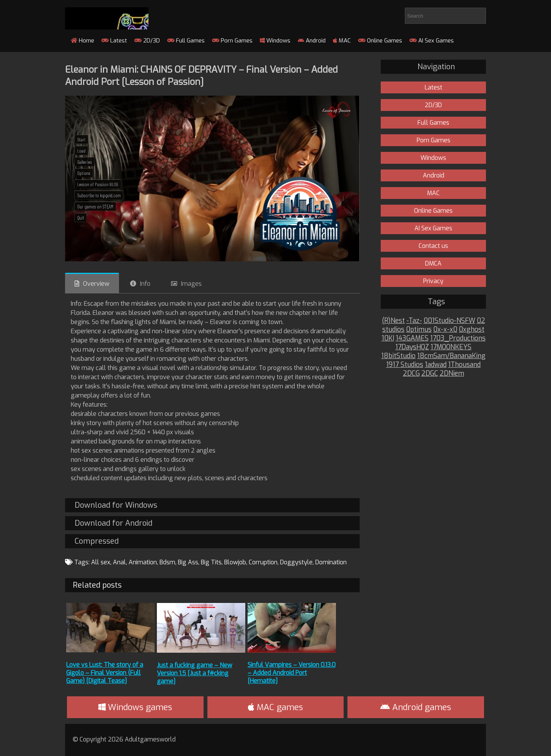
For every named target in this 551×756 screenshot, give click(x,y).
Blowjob (235, 562)
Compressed (97, 541)
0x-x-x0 (445, 330)
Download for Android (113, 523)
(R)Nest (393, 321)
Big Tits (211, 562)
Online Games (380, 41)
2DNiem (452, 374)
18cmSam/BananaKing (451, 356)
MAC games (275, 707)
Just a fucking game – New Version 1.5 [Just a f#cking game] (195, 673)
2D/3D (147, 41)
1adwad (436, 365)
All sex (101, 562)
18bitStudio (398, 356)
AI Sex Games (432, 41)
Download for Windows (116, 505)
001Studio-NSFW (449, 321)
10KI (388, 338)
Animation (143, 562)
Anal (119, 562)
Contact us (433, 246)
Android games (416, 707)
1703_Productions (458, 338)
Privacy (433, 281)
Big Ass (188, 562)
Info (145, 284)
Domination (331, 562)
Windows (275, 41)
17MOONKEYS (451, 347)
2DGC (430, 374)
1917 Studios (405, 365)
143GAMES (412, 338)
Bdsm (167, 562)
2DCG (411, 374)
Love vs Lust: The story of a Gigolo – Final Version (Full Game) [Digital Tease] (105, 673)
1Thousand (464, 365)
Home (82, 41)
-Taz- (414, 321)
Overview (96, 284)
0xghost (472, 330)
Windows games (135, 707)
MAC (342, 41)
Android (312, 41)
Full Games (186, 41)
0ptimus (419, 330)
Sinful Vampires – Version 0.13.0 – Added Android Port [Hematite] (292, 673)
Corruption (263, 562)
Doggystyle (296, 562)
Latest (114, 41)
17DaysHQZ (412, 347)
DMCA (433, 263)
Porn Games (232, 41)
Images (191, 284)
